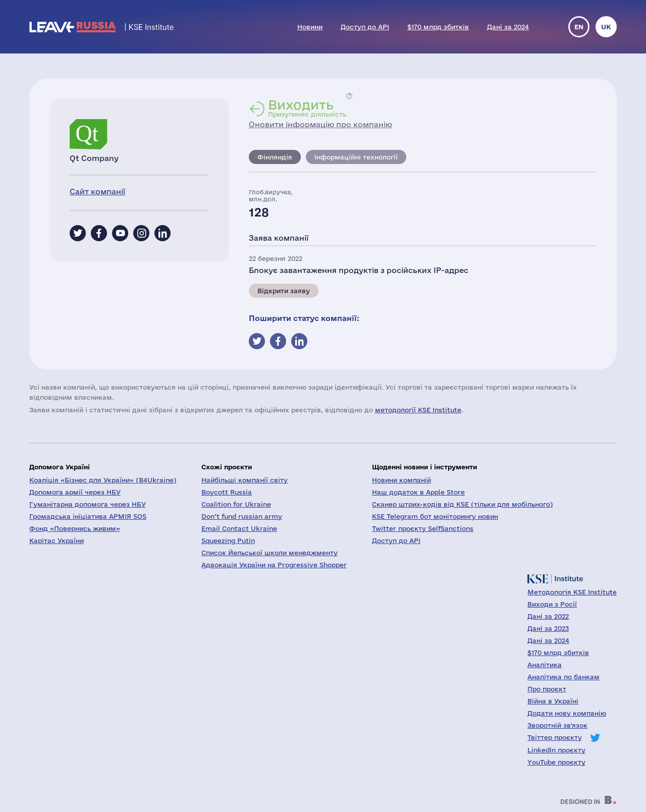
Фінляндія (275, 157)
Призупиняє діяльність (307, 108)
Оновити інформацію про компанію (320, 124)
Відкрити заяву (284, 291)
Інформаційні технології (356, 157)
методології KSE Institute (418, 410)
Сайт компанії (97, 192)
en (579, 27)
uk (606, 27)
